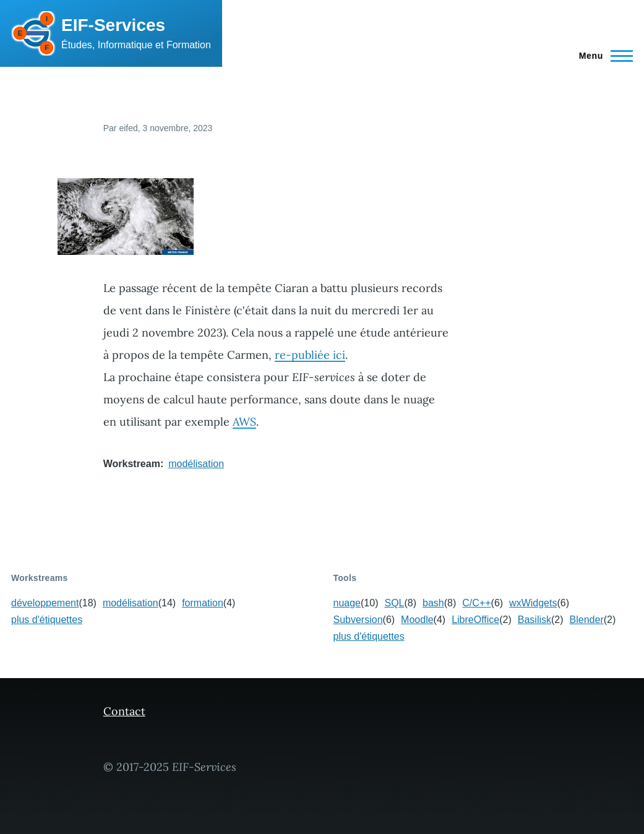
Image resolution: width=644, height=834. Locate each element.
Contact (124, 711)
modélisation (196, 464)
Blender (587, 620)
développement (45, 603)
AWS (244, 422)
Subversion (358, 620)
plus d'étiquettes (47, 620)
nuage (347, 603)
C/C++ (476, 603)
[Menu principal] (602, 56)
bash (433, 603)
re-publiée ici (310, 355)
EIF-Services (113, 25)
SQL (394, 603)
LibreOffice (475, 620)
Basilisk (535, 620)
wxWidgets (533, 603)
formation (203, 603)
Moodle (417, 620)
